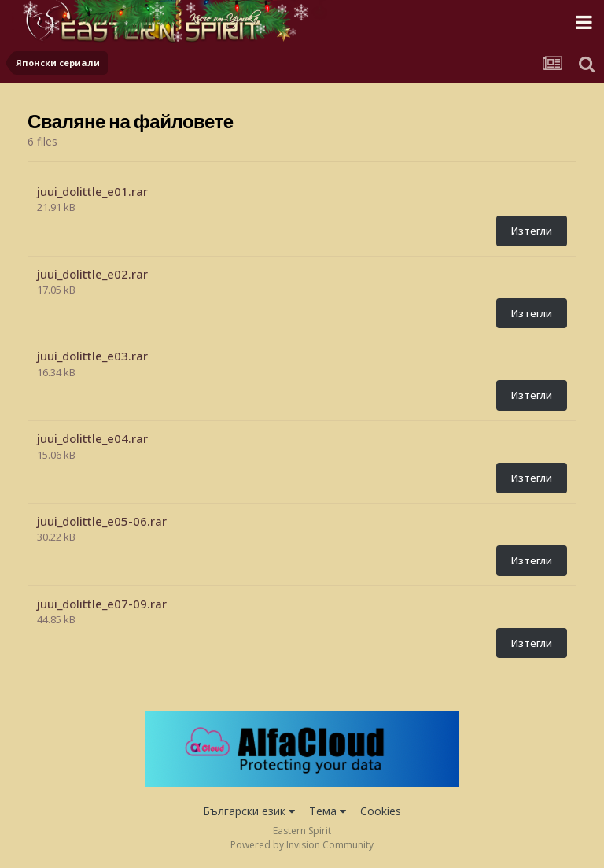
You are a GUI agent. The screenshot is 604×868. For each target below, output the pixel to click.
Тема (328, 811)
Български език (249, 811)
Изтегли (532, 231)
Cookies (381, 811)
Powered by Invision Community (302, 845)
